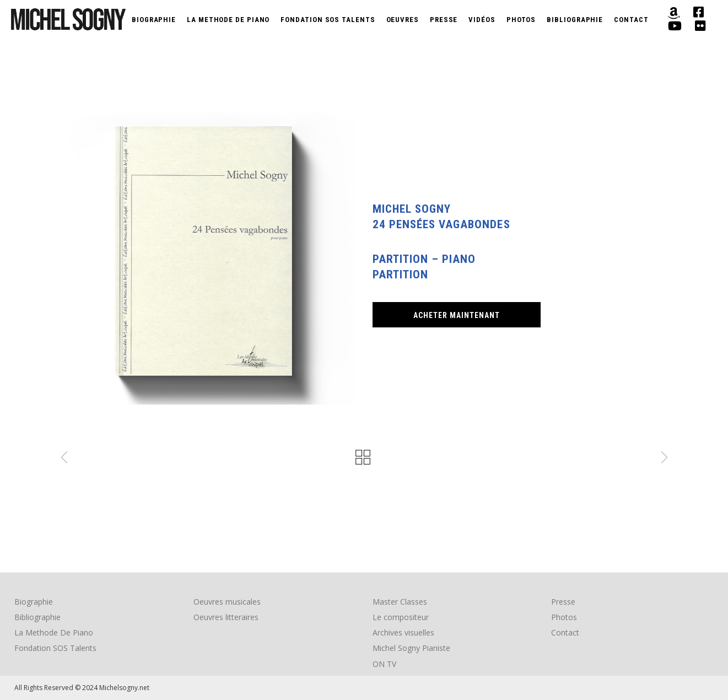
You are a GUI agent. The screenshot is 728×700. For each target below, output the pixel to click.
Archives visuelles (403, 632)
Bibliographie (37, 617)
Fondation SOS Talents (55, 648)
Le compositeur (401, 617)
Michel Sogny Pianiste (411, 648)
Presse (563, 602)
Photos (564, 617)
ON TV (384, 664)
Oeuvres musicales (227, 602)
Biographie (34, 602)
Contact (565, 632)
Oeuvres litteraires (226, 617)
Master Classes (400, 602)
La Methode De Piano (54, 632)
